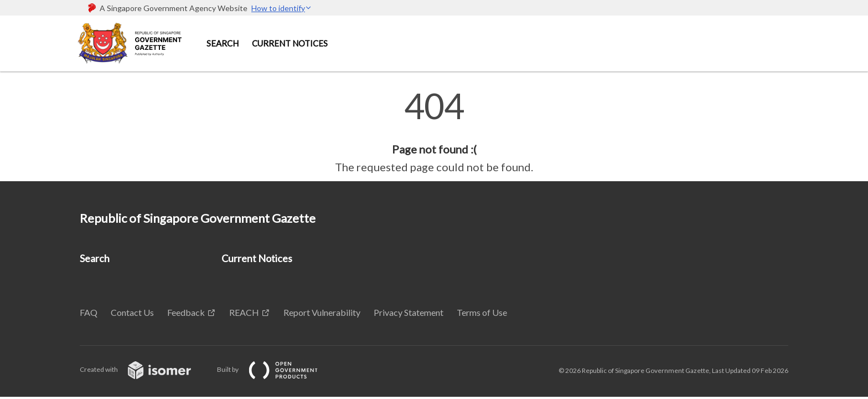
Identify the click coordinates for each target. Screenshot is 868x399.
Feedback (186, 312)
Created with (144, 369)
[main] (434, 132)
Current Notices (290, 43)
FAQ (89, 312)
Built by (276, 369)
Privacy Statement (409, 312)
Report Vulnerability (322, 312)
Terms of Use (482, 312)
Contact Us (132, 312)
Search (223, 43)
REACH (244, 312)
